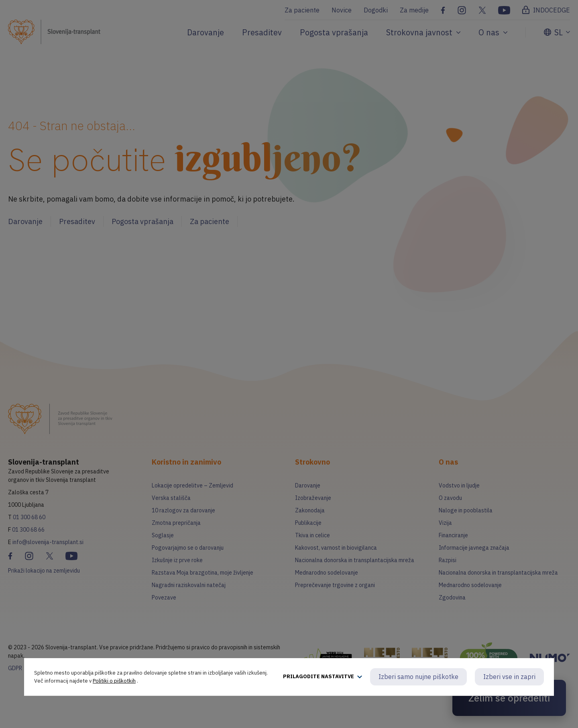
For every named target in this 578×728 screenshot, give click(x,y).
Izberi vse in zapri (509, 677)
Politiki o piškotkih (114, 681)
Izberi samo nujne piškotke (418, 677)
